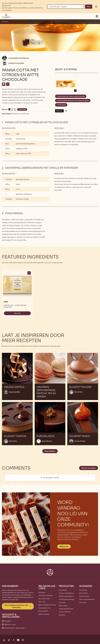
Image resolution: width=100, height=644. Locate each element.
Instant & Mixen (65, 612)
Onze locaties (84, 596)
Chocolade (63, 590)
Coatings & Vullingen (67, 599)
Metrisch (59, 111)
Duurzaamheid (44, 599)
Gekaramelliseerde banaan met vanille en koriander (73, 101)
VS (66, 111)
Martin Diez (78, 392)
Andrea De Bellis (15, 392)
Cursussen (83, 590)
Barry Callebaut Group (47, 605)
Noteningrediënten (66, 596)
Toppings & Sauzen (66, 609)
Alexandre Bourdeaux (19, 58)
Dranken (62, 615)
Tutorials (83, 602)
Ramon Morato (47, 441)
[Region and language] (66, 7)
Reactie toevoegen (89, 468)
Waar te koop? (44, 614)
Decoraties (63, 606)
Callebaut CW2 (22, 149)
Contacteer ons (44, 608)
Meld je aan (64, 546)
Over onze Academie (87, 599)
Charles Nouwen (16, 63)
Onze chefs (83, 593)
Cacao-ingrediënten (67, 593)
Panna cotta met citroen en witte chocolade (71, 96)
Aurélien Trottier (80, 441)
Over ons (42, 602)
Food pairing (62, 105)
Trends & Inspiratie (46, 595)
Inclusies (62, 602)
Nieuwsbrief (43, 611)
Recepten (5, 22)
